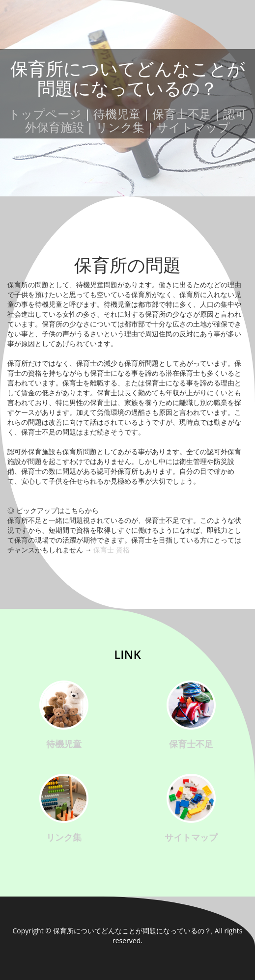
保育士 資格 (112, 550)
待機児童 (117, 114)
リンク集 (120, 127)
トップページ (45, 114)
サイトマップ (193, 127)
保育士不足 (182, 114)
